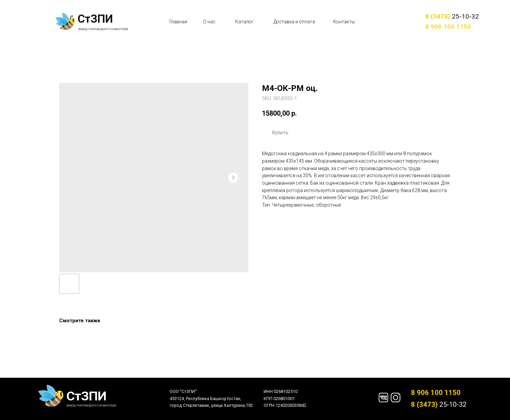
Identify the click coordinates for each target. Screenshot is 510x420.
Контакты (344, 22)
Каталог (244, 22)
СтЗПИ (95, 19)
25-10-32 (452, 16)
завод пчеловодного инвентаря (103, 29)
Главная (178, 22)
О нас (209, 22)
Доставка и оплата (294, 22)
